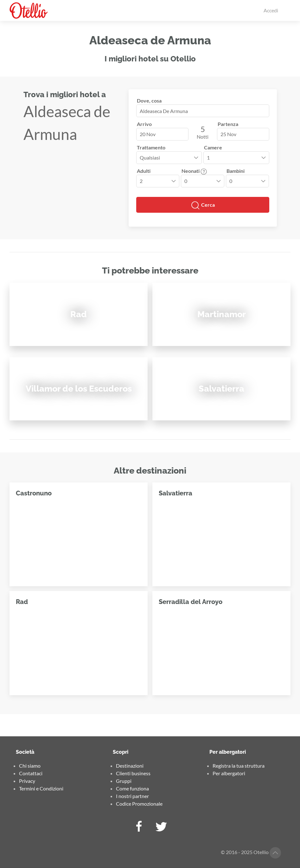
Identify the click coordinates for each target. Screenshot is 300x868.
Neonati (194, 171)
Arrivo (144, 124)
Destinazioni (130, 766)
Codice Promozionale (139, 804)
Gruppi (124, 781)
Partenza (228, 124)
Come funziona (132, 788)
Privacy (27, 781)
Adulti (144, 171)
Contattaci (31, 773)
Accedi (271, 10)
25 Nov (228, 134)
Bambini (236, 171)
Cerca (203, 205)
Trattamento (151, 147)
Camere (213, 147)
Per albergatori (229, 773)
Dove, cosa (149, 101)
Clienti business (133, 773)
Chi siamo (30, 766)
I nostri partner (132, 796)
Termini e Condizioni (41, 788)
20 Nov (148, 134)
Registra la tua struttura (239, 766)
